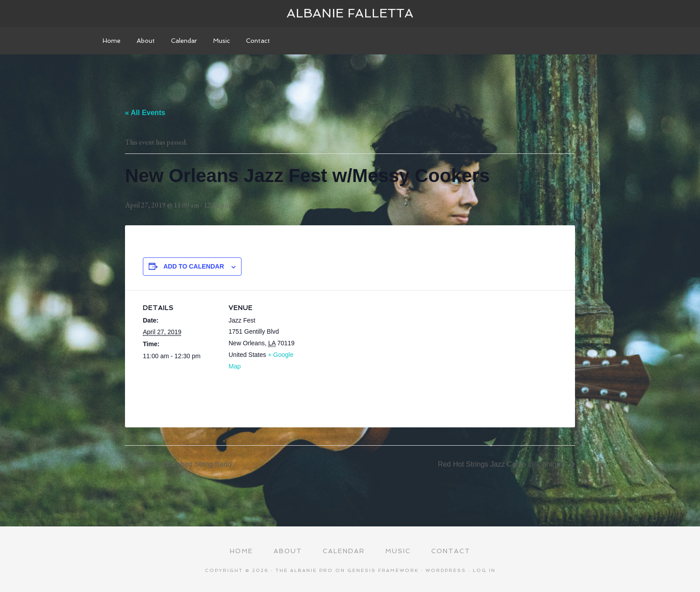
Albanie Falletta (350, 13)
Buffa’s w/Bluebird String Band (183, 464)
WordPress (446, 570)
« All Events (145, 113)
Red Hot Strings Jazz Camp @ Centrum (502, 464)
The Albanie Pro (304, 570)
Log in (484, 570)
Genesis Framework (383, 570)
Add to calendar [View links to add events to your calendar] (194, 266)
